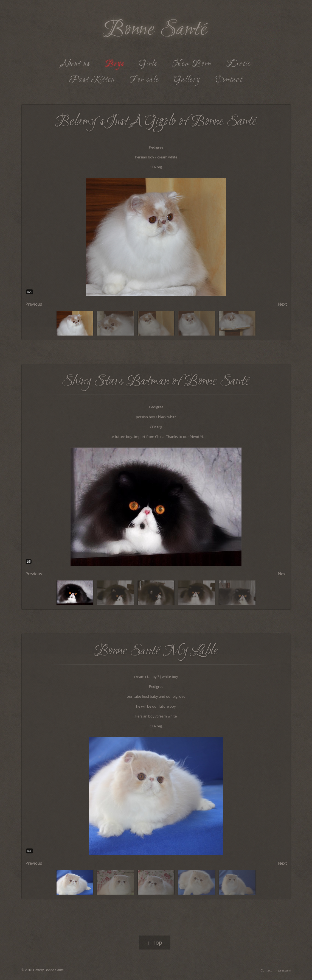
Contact (229, 80)
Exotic (239, 64)
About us (75, 64)
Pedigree (156, 147)
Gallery (187, 80)
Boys (115, 64)
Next (282, 304)
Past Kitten (92, 80)
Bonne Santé (155, 30)
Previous (34, 304)
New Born (192, 64)
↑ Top (155, 943)
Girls (148, 64)
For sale (144, 80)
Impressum (283, 970)
